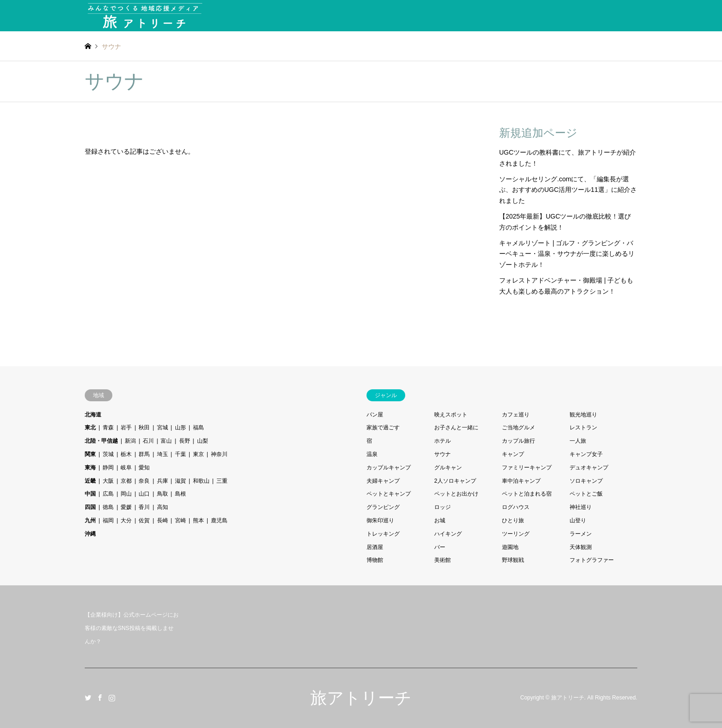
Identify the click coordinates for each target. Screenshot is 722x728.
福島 (198, 428)
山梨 (203, 441)
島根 (180, 494)
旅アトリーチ (361, 698)
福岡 (108, 520)
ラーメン (581, 534)
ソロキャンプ (586, 481)
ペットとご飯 (586, 494)
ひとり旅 (513, 520)
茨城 (108, 454)
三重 (222, 481)
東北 (90, 428)
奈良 (144, 481)
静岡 (108, 468)
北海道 (93, 415)
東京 (198, 454)
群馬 (144, 454)
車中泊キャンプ (521, 481)
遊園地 (510, 547)
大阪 (108, 481)
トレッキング (383, 534)
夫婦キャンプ (383, 481)
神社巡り (581, 507)
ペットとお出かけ (456, 494)
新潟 (130, 441)
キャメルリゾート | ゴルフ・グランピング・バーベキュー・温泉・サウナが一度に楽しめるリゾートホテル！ (567, 254)
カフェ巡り (516, 415)
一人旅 (578, 441)
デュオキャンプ (589, 468)
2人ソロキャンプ (455, 481)
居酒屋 (375, 547)
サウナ (443, 454)
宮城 (163, 428)
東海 (90, 468)
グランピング (383, 507)
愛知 (144, 468)
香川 (144, 507)
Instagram (112, 698)
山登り (578, 520)
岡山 (126, 494)
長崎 (163, 520)
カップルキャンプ (389, 468)
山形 (180, 428)
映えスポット (451, 415)
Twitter (88, 698)
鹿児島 (219, 520)
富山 (166, 441)
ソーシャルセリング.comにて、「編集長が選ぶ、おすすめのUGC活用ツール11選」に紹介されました (568, 190)
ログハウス (516, 507)
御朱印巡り (380, 520)
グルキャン (448, 468)
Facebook (100, 698)
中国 (90, 494)
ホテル (443, 441)
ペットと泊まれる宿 (527, 494)
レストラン (583, 428)
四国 (90, 507)
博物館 (375, 560)
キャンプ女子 (586, 454)
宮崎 (180, 520)
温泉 (372, 454)
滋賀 (180, 481)
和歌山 (201, 481)
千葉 (180, 454)
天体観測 (581, 547)
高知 (163, 507)
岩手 (126, 428)
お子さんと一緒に (456, 428)
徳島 (108, 507)
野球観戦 (513, 560)
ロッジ (443, 507)
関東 (90, 454)
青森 (108, 428)
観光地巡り (583, 415)
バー (440, 547)
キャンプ (513, 454)
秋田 (144, 428)
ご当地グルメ (518, 428)
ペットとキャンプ (389, 494)
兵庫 (163, 481)
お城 (440, 520)
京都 (126, 481)
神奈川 (219, 454)
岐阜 (126, 468)
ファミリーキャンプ (527, 468)
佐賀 (144, 520)
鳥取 (163, 494)
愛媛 (126, 507)
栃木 (126, 454)
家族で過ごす (383, 428)
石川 (148, 441)
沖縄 (90, 534)
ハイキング (448, 534)
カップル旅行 (518, 441)
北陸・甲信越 (101, 441)
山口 (144, 494)
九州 (90, 520)
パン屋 (375, 415)
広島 (108, 494)
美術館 (443, 560)
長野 (185, 441)
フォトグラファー (592, 560)
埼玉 (163, 454)
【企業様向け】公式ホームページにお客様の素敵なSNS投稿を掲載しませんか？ (132, 628)
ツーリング (516, 534)
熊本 (198, 520)
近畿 (90, 481)
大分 (126, 520)
